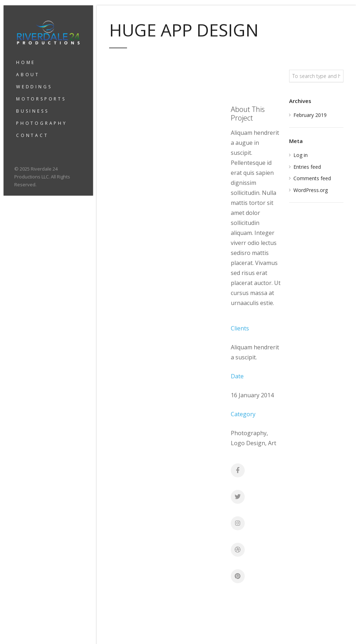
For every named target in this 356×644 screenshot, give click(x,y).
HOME (26, 62)
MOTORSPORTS (41, 99)
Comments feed (312, 178)
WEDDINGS (34, 87)
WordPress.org (311, 190)
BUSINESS (32, 111)
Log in (301, 155)
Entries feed (307, 167)
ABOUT (28, 75)
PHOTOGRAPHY (42, 123)
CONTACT (32, 135)
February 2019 (310, 115)
